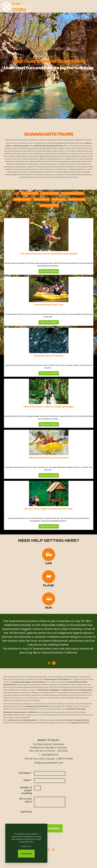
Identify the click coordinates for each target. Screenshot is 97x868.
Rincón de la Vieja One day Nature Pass (49, 509)
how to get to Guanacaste (14, 717)
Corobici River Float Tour (49, 305)
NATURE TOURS (59, 199)
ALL (17, 193)
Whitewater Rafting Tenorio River (49, 458)
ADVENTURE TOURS (30, 193)
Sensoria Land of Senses (49, 356)
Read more (26, 846)
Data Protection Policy (30, 841)
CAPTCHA (26, 812)
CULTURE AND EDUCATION (73, 193)
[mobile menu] (93, 4)
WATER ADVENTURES (49, 205)
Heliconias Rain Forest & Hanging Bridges (49, 407)
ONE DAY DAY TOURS (50, 193)
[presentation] (54, 815)
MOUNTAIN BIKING (41, 199)
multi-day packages (47, 720)
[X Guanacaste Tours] (49, 850)
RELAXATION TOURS (77, 199)
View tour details (49, 271)
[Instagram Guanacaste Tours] (53, 850)
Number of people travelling (26, 790)
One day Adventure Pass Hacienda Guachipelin (49, 254)
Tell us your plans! (25, 800)
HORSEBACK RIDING (22, 199)
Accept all (26, 854)
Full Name (25, 773)
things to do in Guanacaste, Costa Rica (30, 698)
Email (28, 780)
